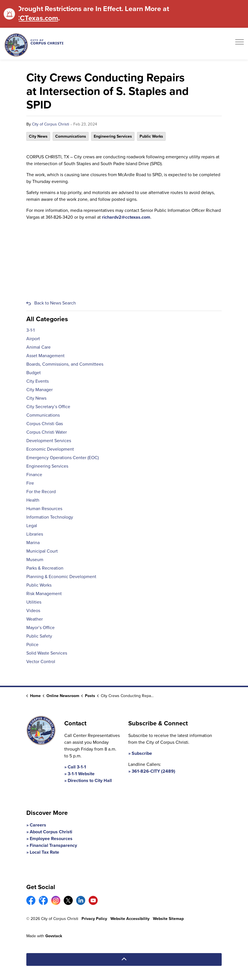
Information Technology (50, 517)
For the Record (41, 492)
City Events (38, 381)
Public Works (151, 136)
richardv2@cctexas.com (126, 217)
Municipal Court (42, 551)
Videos (33, 611)
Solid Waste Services (47, 653)
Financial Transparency (53, 845)
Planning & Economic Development (61, 577)
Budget (34, 373)
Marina (33, 543)
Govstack (54, 936)
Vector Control (41, 662)
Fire (30, 483)
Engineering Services (113, 136)
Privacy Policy (94, 919)
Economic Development (50, 449)
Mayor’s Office (40, 628)
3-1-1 (30, 330)
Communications (71, 136)
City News (38, 136)
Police (32, 645)
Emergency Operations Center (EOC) (63, 458)
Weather (35, 619)
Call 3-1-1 (77, 767)
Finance (34, 475)
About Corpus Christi (51, 832)
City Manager (39, 390)
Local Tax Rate (44, 852)
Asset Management (45, 356)
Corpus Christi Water (47, 432)
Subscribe (142, 753)
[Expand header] (240, 44)
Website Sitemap (168, 919)
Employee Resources (51, 839)
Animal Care (39, 347)
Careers (38, 825)
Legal (32, 526)
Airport (33, 339)
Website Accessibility (130, 919)
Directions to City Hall (90, 780)
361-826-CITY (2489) (153, 771)
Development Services (49, 441)
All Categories (47, 319)
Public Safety (39, 636)
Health (33, 500)
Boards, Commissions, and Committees (65, 364)
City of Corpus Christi (51, 124)
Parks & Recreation (45, 568)
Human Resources (44, 509)
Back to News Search (55, 303)
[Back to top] (124, 959)
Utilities (34, 602)
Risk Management (44, 594)
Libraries (35, 534)
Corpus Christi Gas (45, 424)
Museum (35, 560)
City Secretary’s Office (48, 407)
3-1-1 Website (81, 774)
